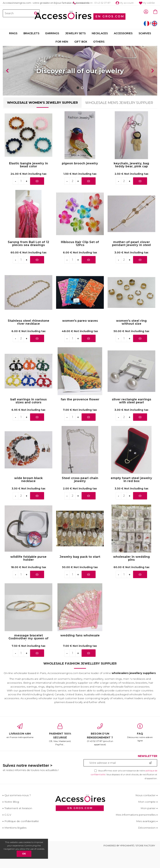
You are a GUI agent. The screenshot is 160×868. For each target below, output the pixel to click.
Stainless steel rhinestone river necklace (29, 341)
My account (125, 3)
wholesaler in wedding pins (131, 577)
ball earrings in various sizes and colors (29, 419)
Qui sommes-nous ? (18, 814)
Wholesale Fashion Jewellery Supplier (80, 682)
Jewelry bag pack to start (80, 575)
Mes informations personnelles (136, 833)
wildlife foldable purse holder (28, 577)
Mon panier (148, 827)
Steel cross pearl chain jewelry (80, 498)
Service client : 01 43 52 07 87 (92, 3)
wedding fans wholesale (80, 654)
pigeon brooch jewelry (80, 182)
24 (29, 193)
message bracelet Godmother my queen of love (28, 655)
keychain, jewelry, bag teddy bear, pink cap (131, 183)
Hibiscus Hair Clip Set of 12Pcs (80, 262)
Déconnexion (147, 846)
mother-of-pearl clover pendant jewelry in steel (131, 262)
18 (29, 586)
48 (80, 350)
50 (131, 350)
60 (29, 271)
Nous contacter (146, 814)
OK (24, 854)
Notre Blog (12, 820)
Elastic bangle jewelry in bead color (29, 183)
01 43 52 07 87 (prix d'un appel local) (100, 753)
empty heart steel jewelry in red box (131, 498)
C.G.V (8, 833)
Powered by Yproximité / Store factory (129, 864)
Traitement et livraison (18, 827)
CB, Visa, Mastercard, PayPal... (60, 753)
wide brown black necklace (28, 498)
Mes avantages (146, 840)
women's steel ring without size (131, 341)
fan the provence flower (80, 418)
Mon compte (147, 820)
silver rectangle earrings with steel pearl (131, 419)
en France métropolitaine (20, 750)
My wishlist (147, 3)
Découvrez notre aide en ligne (140, 751)
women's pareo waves (80, 339)
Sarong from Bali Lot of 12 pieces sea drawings (28, 262)
